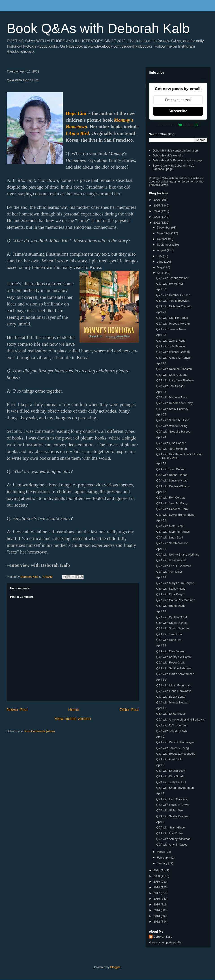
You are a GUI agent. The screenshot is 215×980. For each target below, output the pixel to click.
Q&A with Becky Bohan (171, 697)
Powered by (178, 125)
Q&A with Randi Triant (170, 606)
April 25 (161, 414)
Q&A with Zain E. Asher (171, 341)
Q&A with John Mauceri (171, 346)
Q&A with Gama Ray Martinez (175, 600)
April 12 (161, 645)
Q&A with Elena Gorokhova (174, 691)
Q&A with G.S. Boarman (172, 725)
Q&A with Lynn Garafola (172, 799)
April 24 (161, 437)
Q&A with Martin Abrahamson (175, 674)
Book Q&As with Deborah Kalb (98, 28)
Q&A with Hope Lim (169, 640)
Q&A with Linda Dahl (169, 537)
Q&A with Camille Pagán (172, 318)
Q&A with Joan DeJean (171, 469)
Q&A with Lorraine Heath (172, 480)
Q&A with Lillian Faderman (173, 685)
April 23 (161, 463)
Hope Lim (76, 113)
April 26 (161, 392)
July (160, 256)
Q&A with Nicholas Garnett (173, 306)
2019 (157, 882)
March (161, 852)
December (164, 227)
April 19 (161, 577)
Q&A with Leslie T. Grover (173, 805)
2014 (157, 910)
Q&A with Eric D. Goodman (174, 566)
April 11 (161, 680)
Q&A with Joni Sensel (170, 386)
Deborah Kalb (163, 937)
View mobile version (73, 719)
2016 (157, 899)
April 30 (161, 289)
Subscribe (178, 111)
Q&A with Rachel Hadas (172, 475)
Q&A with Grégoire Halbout (174, 432)
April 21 (161, 520)
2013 (157, 916)
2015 (157, 904)
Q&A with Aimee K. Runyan (174, 358)
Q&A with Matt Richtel (170, 526)
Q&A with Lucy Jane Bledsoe (175, 380)
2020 (157, 876)
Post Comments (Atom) (40, 731)
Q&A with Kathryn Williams (173, 657)
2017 (157, 893)
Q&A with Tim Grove (169, 634)
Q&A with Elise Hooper (171, 443)
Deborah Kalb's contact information (175, 151)
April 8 (160, 765)
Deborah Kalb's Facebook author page (177, 160)
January (163, 863)
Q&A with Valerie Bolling (172, 426)
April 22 (161, 492)
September (164, 245)
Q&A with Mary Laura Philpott (175, 583)
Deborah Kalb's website (168, 155)
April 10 (161, 708)
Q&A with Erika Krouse (171, 714)
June (161, 262)
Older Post (129, 710)
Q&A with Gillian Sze (169, 810)
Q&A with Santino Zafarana (174, 668)
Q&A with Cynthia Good (171, 617)
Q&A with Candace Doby (172, 509)
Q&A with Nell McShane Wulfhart (177, 555)
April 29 (161, 312)
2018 (157, 887)
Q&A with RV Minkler (170, 284)
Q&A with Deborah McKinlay (174, 403)
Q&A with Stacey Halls (171, 589)
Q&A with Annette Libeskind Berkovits (180, 720)
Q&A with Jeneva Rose (171, 329)
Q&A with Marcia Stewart (172, 702)
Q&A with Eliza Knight (170, 594)
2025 (157, 205)
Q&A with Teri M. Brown (171, 731)
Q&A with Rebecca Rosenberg (176, 754)
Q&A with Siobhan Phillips (173, 532)
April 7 (160, 793)
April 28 (161, 335)
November (164, 233)
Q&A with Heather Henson (173, 295)
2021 (157, 870)
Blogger (115, 967)
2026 (157, 200)
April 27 (161, 363)
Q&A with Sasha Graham (172, 816)
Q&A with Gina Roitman (171, 449)
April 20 (161, 549)
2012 (157, 922)
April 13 (161, 611)
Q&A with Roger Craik (170, 662)
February (163, 858)
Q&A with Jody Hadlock (171, 782)
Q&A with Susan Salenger (173, 628)
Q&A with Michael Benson (173, 352)
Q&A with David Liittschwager (175, 742)
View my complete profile (165, 942)
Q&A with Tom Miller (169, 572)
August (162, 250)
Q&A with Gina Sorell (170, 776)
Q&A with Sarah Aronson (172, 543)
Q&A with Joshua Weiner (172, 278)
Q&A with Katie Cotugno (172, 375)
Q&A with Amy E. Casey (172, 845)
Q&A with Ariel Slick (169, 759)
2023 (157, 217)
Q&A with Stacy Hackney (172, 409)
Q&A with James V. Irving (172, 748)
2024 (157, 211)
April (160, 273)
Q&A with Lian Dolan (169, 833)
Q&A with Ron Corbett (170, 498)
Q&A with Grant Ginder (171, 827)
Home (74, 710)
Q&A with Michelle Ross (172, 397)
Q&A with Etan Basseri (171, 651)
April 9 (160, 737)
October (163, 239)
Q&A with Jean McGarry (172, 503)
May (160, 267)
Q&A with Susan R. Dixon (173, 420)
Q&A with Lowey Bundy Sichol (176, 515)
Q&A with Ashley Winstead (173, 839)
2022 (157, 223)
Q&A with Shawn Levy (170, 771)
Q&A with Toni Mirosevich (172, 301)
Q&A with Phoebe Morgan (173, 324)
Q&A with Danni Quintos (172, 623)
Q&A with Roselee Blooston (174, 369)
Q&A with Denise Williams (173, 486)
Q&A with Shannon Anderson (175, 788)
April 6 (160, 822)
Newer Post (17, 710)
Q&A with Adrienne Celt (171, 560)
